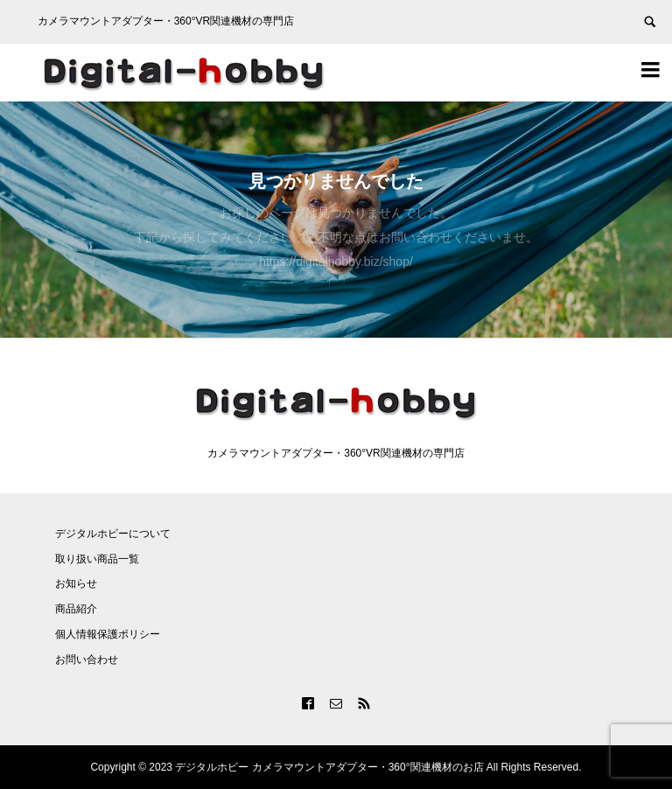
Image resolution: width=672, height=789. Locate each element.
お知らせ (76, 583)
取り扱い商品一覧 (97, 559)
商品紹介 (76, 609)
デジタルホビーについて (113, 534)
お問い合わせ (87, 660)
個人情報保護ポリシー (108, 634)
